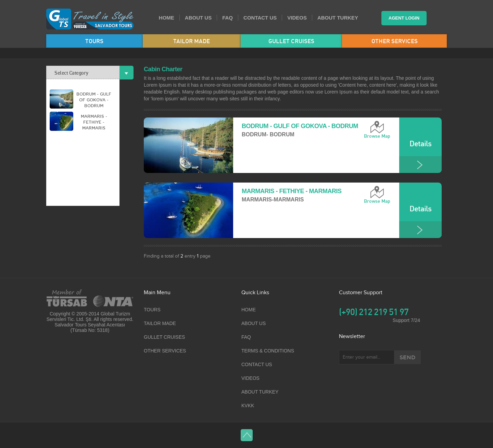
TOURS (94, 41)
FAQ (227, 18)
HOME (167, 18)
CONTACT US (260, 18)
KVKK (248, 406)
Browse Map (377, 136)
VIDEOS (297, 18)
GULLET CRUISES (291, 41)
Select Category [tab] (87, 72)
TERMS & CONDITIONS (268, 351)
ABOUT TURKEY (338, 18)
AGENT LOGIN (404, 18)
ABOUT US (198, 18)
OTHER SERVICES (395, 41)
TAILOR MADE (192, 41)
